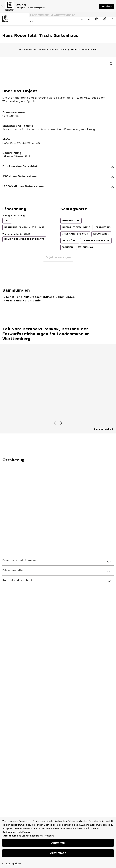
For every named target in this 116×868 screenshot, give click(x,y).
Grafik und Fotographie (23, 313)
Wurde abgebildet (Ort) (16, 247)
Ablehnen (58, 843)
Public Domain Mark (84, 62)
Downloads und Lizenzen (19, 573)
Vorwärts (61, 436)
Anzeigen (107, 6)
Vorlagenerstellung (14, 228)
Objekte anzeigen (58, 270)
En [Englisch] (112, 19)
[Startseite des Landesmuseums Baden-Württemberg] (14, 21)
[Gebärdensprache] (105, 19)
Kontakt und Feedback (18, 593)
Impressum (9, 836)
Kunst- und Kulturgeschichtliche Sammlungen (40, 310)
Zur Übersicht (102, 442)
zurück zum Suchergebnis (20, 34)
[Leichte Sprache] (97, 19)
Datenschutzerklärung (16, 832)
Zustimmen (58, 853)
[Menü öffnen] (82, 19)
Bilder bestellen (13, 583)
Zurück (55, 436)
